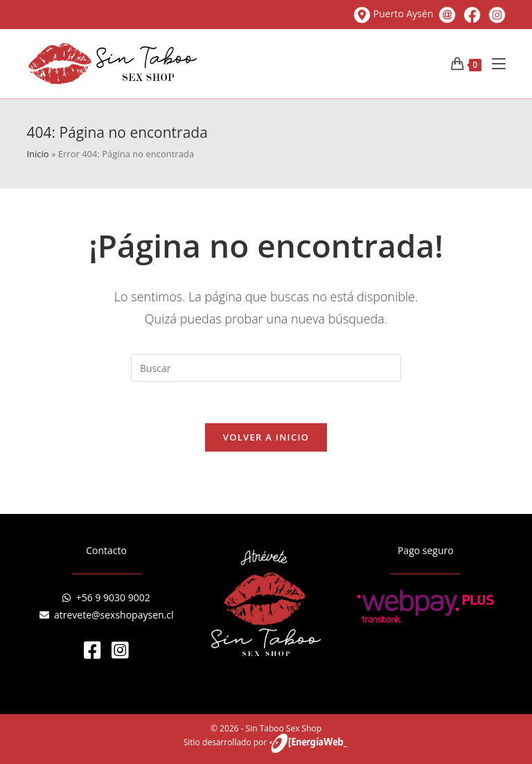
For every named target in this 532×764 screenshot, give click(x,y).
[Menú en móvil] (494, 64)
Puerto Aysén (394, 14)
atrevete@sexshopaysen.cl (107, 615)
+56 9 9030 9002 (106, 597)
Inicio (37, 154)
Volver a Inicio (266, 437)
